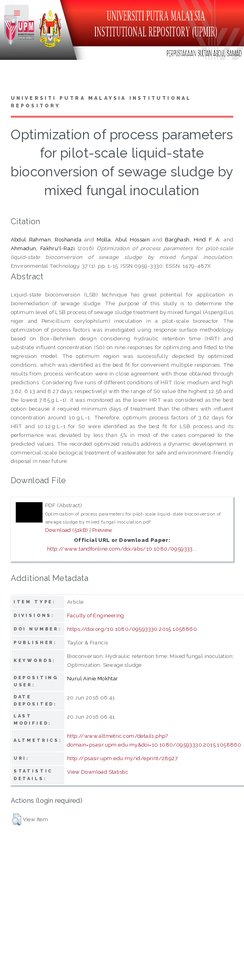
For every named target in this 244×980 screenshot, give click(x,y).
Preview (102, 530)
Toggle (17, 15)
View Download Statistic (98, 772)
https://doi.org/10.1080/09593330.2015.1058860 (132, 629)
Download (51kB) (67, 530)
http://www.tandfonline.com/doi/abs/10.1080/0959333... (122, 549)
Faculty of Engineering (96, 615)
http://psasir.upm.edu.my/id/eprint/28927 (122, 758)
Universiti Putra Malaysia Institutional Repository (101, 102)
